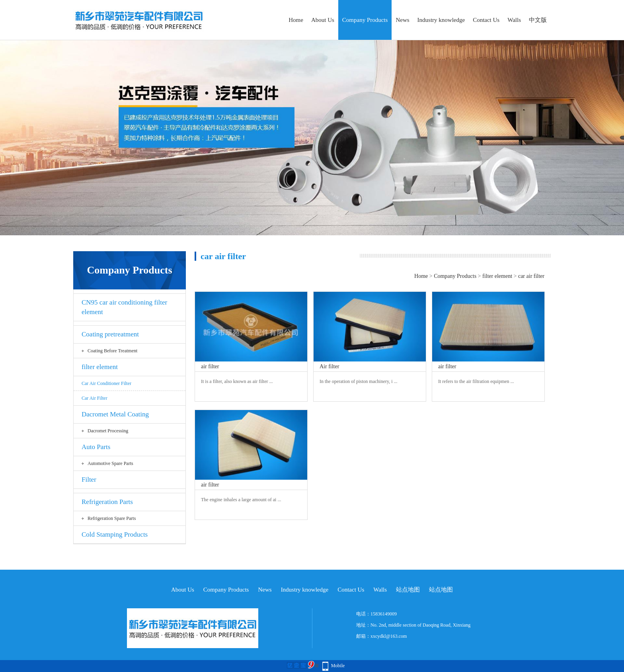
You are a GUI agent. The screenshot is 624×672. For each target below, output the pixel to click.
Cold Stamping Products (115, 534)
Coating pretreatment (110, 334)
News (402, 20)
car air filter (95, 398)
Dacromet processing (108, 431)
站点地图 (408, 590)
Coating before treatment (112, 351)
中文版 (538, 20)
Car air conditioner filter (106, 383)
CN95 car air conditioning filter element (124, 307)
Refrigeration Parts (107, 502)
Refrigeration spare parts (112, 518)
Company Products (365, 20)
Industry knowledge (441, 20)
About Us (323, 20)
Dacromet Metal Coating (115, 414)
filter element (100, 367)
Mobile (338, 666)
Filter (89, 480)
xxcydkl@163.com (389, 636)
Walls (514, 20)
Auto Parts (96, 447)
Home (296, 20)
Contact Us (486, 20)
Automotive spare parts (110, 463)
